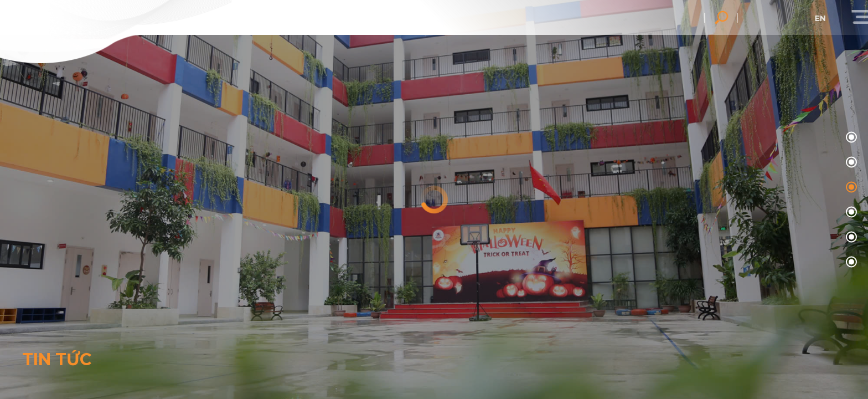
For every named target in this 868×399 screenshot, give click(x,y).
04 (850, 237)
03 (850, 213)
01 (850, 163)
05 (850, 262)
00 (850, 138)
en (831, 18)
